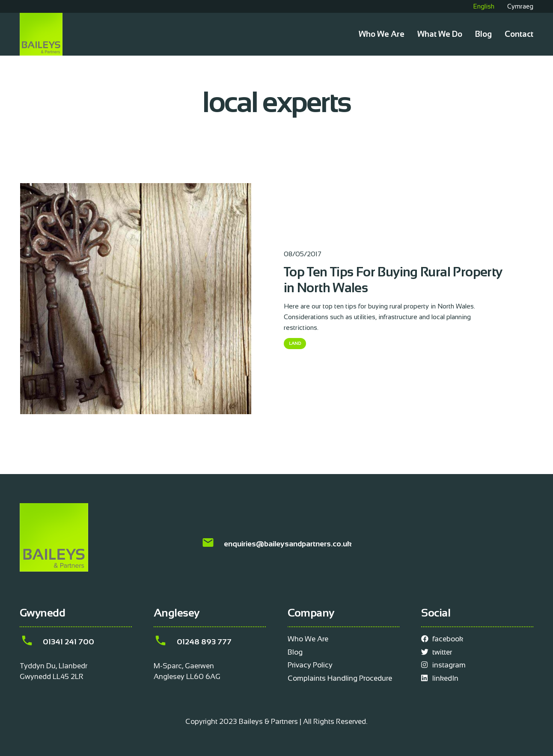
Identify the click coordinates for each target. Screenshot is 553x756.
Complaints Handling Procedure (340, 678)
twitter (437, 652)
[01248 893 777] (165, 642)
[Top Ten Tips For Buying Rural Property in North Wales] (136, 188)
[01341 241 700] (31, 642)
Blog (295, 652)
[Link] (41, 34)
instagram (443, 665)
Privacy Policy (310, 665)
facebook (442, 639)
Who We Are (308, 639)
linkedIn (440, 678)
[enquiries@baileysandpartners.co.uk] (212, 544)
